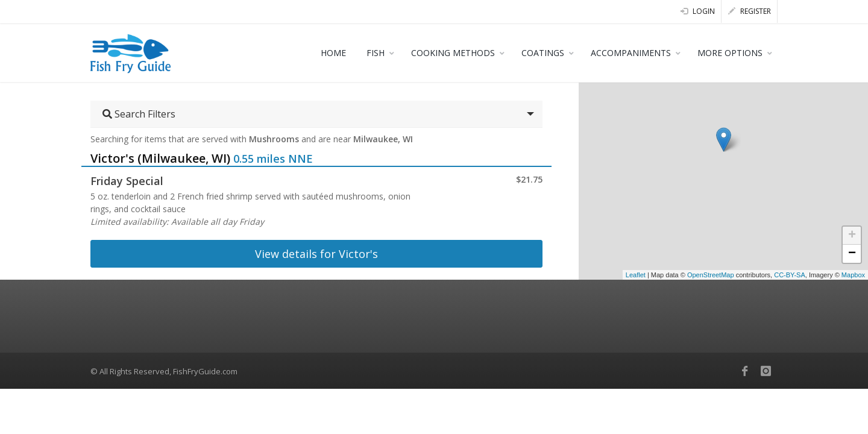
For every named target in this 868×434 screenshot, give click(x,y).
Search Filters (139, 114)
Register (750, 11)
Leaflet (636, 275)
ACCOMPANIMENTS (631, 53)
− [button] (852, 254)
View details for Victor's (316, 254)
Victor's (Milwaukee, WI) (160, 158)
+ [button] (852, 236)
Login (698, 11)
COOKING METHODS (453, 53)
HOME (333, 53)
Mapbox (853, 275)
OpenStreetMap (711, 275)
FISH (376, 53)
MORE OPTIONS (730, 53)
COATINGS (543, 53)
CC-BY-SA (790, 275)
